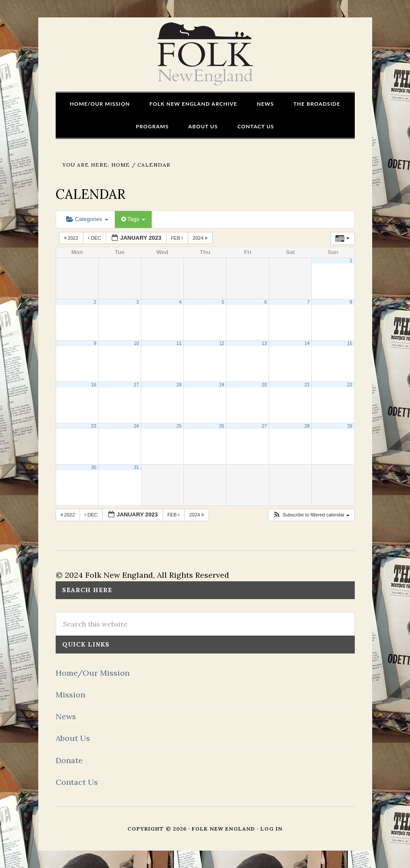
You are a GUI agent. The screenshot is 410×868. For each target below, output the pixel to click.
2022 (72, 238)
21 (307, 385)
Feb (178, 238)
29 (350, 426)
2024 (201, 238)
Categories (87, 219)
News (66, 716)
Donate (69, 760)
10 (137, 343)
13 (264, 343)
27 (264, 426)
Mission (70, 695)
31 (137, 467)
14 (307, 343)
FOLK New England (205, 54)
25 (179, 426)
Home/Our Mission (93, 673)
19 (222, 385)
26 (222, 426)
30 (94, 467)
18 (179, 385)
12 (222, 343)
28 (307, 426)
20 (264, 385)
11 (179, 343)
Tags (133, 219)
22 (350, 385)
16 (94, 385)
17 (137, 385)
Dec (95, 238)
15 (350, 343)
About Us (73, 738)
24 (137, 426)
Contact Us (77, 782)
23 (94, 426)
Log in (272, 829)
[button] (311, 515)
